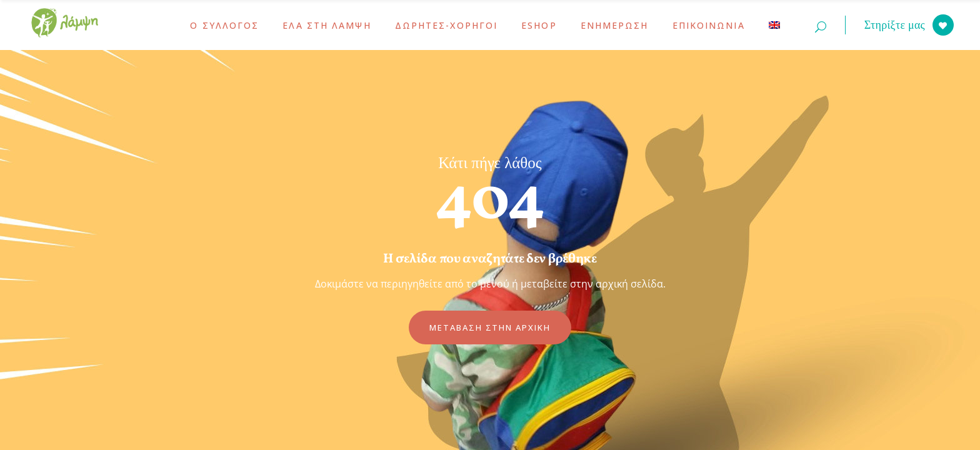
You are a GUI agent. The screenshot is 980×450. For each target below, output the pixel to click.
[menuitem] (774, 25)
